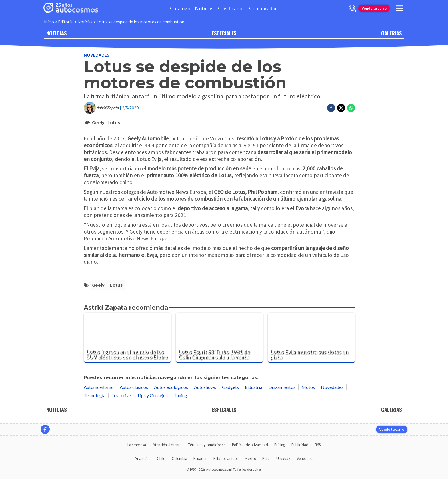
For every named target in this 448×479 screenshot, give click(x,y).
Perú (266, 458)
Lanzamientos (282, 387)
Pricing (280, 445)
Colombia (179, 458)
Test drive (121, 395)
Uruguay (283, 458)
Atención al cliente (167, 445)
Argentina (143, 458)
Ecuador (200, 458)
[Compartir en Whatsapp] (351, 108)
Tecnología (95, 395)
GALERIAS (391, 33)
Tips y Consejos (152, 395)
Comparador (263, 8)
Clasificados (231, 8)
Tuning (180, 395)
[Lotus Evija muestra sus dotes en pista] (311, 338)
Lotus (114, 123)
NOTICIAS (56, 33)
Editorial (66, 22)
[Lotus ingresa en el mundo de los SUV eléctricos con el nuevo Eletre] (127, 338)
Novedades (96, 55)
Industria (254, 387)
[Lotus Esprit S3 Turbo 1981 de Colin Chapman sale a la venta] (219, 338)
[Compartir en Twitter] (341, 108)
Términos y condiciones (207, 445)
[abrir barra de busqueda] (353, 8)
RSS (318, 445)
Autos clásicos (134, 387)
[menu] (399, 8)
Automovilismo (99, 387)
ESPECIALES (224, 33)
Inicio (49, 22)
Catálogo (180, 8)
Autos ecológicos (171, 387)
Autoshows (205, 387)
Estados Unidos (226, 458)
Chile (161, 458)
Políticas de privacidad (250, 445)
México (250, 458)
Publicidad (300, 445)
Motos (308, 387)
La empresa (137, 445)
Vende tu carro (374, 8)
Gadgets (230, 387)
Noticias (204, 8)
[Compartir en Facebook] (331, 108)
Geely (98, 123)
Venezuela (305, 458)
